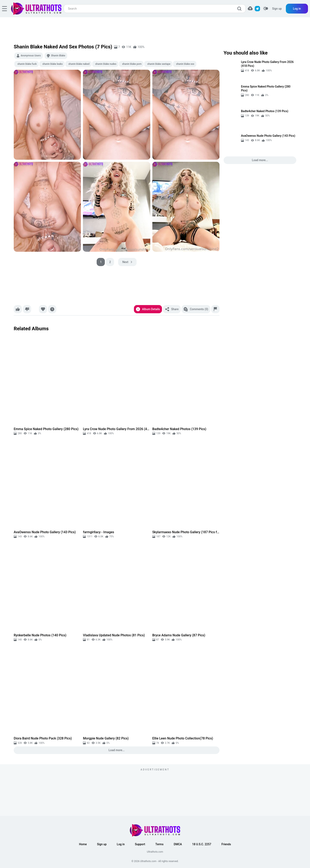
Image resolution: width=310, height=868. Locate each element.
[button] (250, 8)
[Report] (215, 309)
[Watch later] (52, 309)
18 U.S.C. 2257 (202, 844)
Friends (226, 844)
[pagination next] (127, 262)
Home (83, 844)
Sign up (277, 9)
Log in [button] (121, 844)
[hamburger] (5, 9)
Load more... (117, 750)
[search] (240, 9)
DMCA (178, 844)
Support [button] (140, 844)
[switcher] (266, 9)
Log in (297, 9)
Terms (160, 844)
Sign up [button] (102, 844)
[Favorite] (43, 309)
